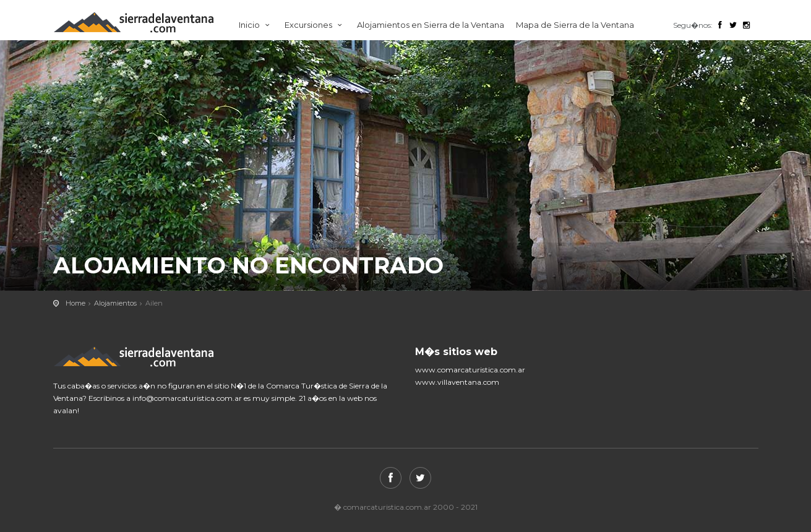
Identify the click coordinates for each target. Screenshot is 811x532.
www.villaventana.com (457, 382)
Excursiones (315, 25)
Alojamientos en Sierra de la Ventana (431, 25)
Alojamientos (115, 303)
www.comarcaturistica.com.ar (470, 370)
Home (75, 303)
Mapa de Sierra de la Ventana (575, 25)
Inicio (256, 25)
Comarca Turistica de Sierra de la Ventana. (146, 23)
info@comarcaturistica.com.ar (187, 398)
